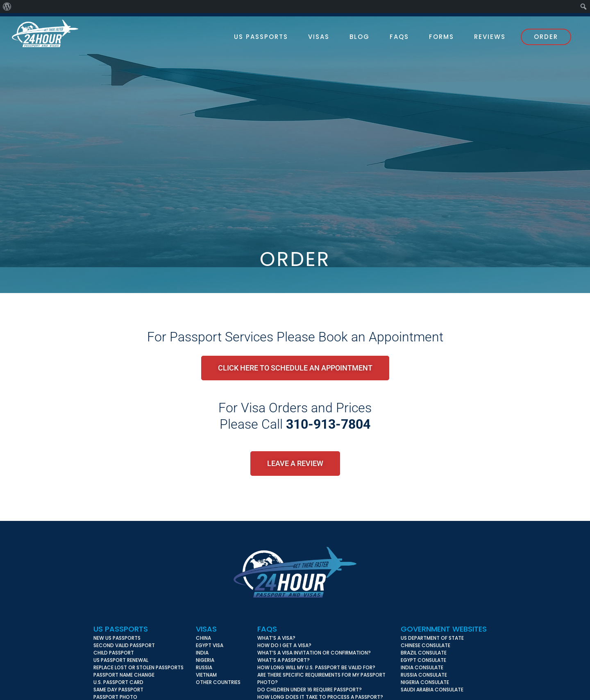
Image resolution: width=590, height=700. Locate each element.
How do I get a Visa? (284, 645)
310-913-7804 (328, 424)
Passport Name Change (124, 675)
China (203, 638)
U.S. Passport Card (118, 682)
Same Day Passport (118, 690)
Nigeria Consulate (425, 682)
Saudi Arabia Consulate (432, 690)
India (202, 653)
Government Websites (444, 629)
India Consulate (422, 667)
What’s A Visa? (276, 638)
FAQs (267, 629)
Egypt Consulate (423, 660)
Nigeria (205, 660)
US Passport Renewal (121, 660)
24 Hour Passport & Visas (53, 33)
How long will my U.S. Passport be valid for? (316, 667)
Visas (206, 629)
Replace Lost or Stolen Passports (138, 667)
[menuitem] (7, 7)
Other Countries (218, 682)
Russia (204, 667)
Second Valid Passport (124, 645)
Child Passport (114, 653)
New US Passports (117, 638)
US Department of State (432, 638)
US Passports (121, 629)
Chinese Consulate (425, 645)
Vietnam (206, 675)
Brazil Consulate (424, 653)
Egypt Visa (210, 645)
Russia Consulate (424, 675)
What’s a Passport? (284, 660)
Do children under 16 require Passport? (310, 690)
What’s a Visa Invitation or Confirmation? (314, 653)
